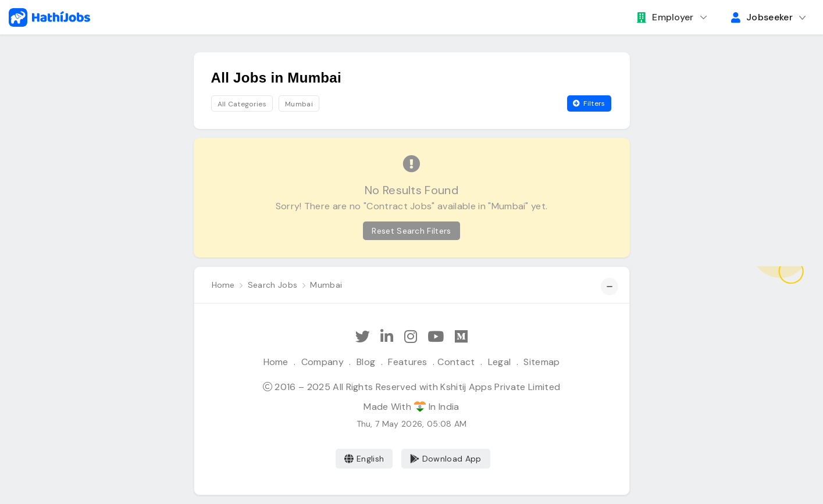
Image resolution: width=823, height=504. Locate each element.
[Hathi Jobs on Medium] (461, 337)
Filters (589, 103)
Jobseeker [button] (762, 17)
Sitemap (541, 362)
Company (323, 362)
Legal (500, 362)
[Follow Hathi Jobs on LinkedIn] (387, 337)
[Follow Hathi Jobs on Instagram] (411, 337)
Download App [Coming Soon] (446, 459)
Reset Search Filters (411, 231)
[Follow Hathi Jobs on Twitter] (363, 337)
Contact (456, 362)
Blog (366, 362)
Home (276, 362)
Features (408, 362)
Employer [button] (665, 17)
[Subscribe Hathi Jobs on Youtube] (436, 337)
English (364, 459)
